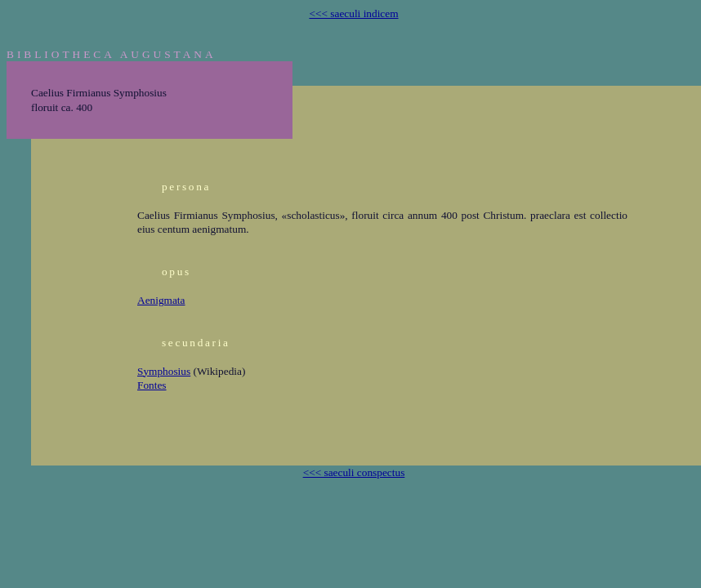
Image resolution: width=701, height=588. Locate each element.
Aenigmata (161, 300)
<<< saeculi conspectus (354, 472)
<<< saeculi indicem (353, 13)
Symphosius (164, 371)
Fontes (152, 385)
